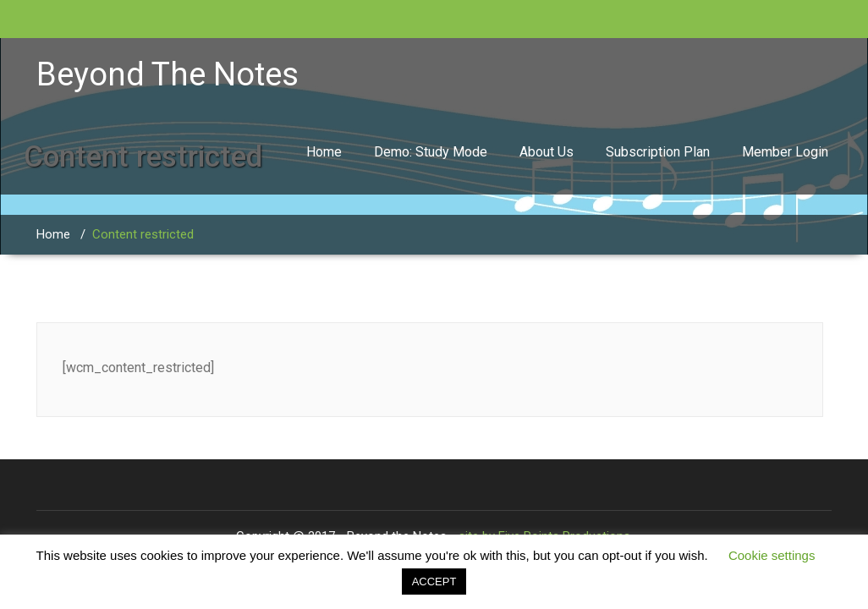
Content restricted (143, 234)
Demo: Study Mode (431, 152)
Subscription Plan (658, 152)
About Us (547, 152)
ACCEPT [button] (434, 582)
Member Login (785, 152)
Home (324, 152)
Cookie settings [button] (772, 555)
